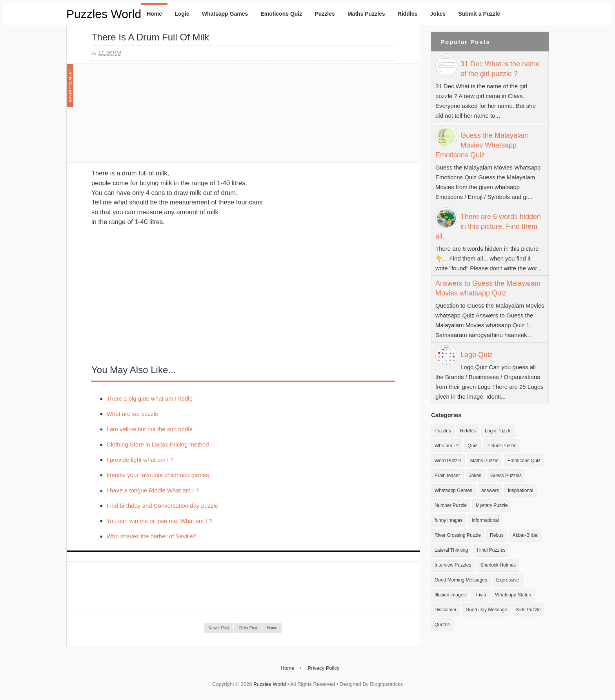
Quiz (472, 446)
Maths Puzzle (484, 461)
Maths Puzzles (366, 14)
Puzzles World (104, 14)
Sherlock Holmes (498, 565)
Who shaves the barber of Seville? (151, 536)
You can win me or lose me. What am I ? (159, 521)
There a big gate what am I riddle (150, 398)
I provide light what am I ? (140, 460)
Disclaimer (446, 610)
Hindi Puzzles (491, 550)
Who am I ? (447, 446)
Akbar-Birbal (526, 535)
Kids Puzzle (529, 610)
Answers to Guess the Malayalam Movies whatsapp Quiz (488, 288)
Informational (485, 520)
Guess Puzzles (506, 476)
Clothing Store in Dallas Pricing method (158, 444)
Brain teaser (447, 476)
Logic (182, 14)
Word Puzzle (448, 461)
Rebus (497, 535)
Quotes (442, 625)
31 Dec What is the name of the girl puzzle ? (500, 69)
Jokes (438, 14)
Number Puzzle (451, 505)
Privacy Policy (323, 668)
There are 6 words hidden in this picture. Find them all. (488, 226)
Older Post (248, 628)
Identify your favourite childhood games (158, 475)
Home (154, 14)
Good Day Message (486, 610)
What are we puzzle (133, 414)
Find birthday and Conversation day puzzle (162, 506)
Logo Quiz (477, 355)
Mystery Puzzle (492, 505)
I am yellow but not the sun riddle (150, 429)
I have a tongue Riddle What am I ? (153, 490)
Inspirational (521, 490)
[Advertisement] (150, 117)
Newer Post (219, 628)
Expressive (508, 580)
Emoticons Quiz (281, 14)
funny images (449, 520)
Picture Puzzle (501, 446)
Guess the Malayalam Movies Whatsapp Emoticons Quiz (482, 145)
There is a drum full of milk (150, 37)
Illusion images (450, 595)
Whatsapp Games (225, 14)
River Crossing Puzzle (458, 535)
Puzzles (325, 14)
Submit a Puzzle (479, 14)
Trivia (480, 595)
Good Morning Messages (461, 580)
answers (490, 490)
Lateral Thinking (451, 550)
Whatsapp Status (513, 595)
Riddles (408, 14)
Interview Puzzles (453, 565)
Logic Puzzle (498, 431)
